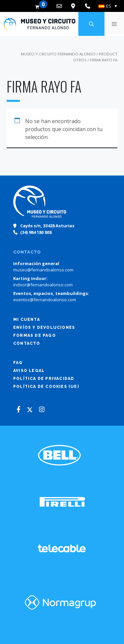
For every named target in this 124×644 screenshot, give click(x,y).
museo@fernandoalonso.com (43, 270)
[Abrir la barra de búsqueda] (91, 24)
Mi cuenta (27, 320)
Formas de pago (35, 335)
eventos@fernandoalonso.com (45, 300)
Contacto (27, 343)
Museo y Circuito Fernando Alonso (58, 54)
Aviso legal (29, 371)
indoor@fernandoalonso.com (43, 285)
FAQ (18, 363)
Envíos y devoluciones (44, 327)
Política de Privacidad (44, 379)
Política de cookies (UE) (46, 387)
